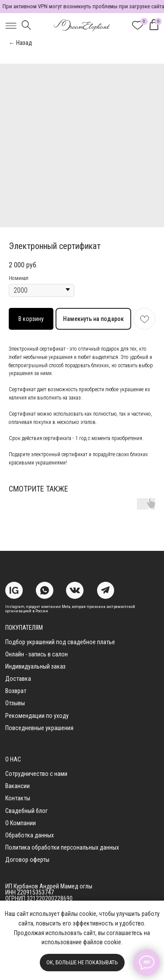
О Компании (21, 823)
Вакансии (17, 786)
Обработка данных (30, 835)
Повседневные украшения (39, 728)
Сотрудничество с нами (36, 774)
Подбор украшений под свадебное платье (60, 642)
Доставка (18, 679)
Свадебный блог (26, 811)
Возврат (16, 691)
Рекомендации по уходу (37, 716)
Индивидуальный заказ (35, 666)
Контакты (18, 798)
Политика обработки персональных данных (62, 847)
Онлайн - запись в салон (37, 654)
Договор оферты (27, 860)
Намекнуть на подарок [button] (93, 319)
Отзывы (15, 703)
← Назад (20, 43)
